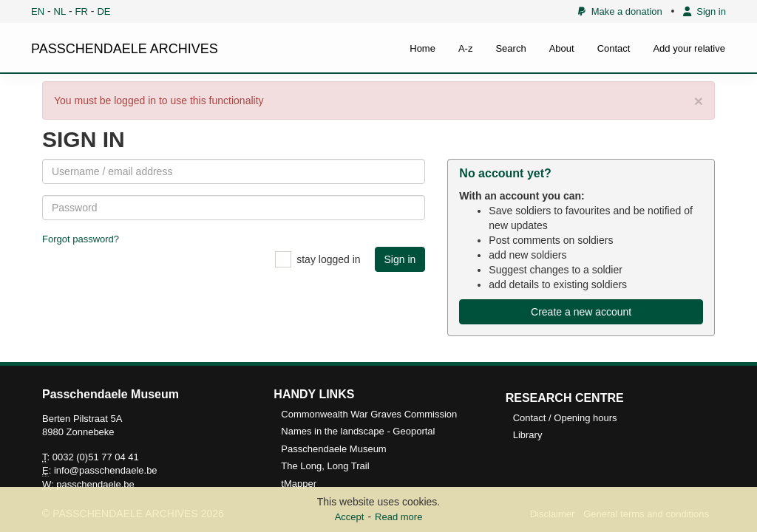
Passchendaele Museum (333, 449)
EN (38, 11)
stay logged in (328, 259)
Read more (398, 517)
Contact (614, 48)
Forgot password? (81, 239)
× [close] (699, 101)
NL (60, 11)
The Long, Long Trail (325, 466)
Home (422, 48)
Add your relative (689, 48)
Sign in (705, 11)
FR (82, 11)
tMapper (299, 484)
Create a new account (581, 312)
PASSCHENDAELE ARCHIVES (125, 49)
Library (528, 435)
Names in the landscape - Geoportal (358, 431)
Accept (350, 517)
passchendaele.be (95, 484)
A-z (466, 48)
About (562, 48)
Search (510, 48)
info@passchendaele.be (106, 470)
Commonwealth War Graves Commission (369, 414)
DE (103, 11)
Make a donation (620, 11)
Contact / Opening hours (565, 418)
